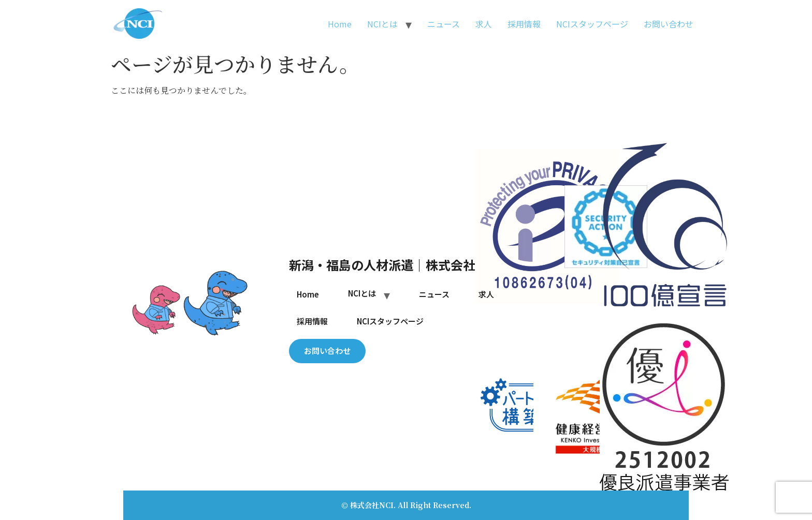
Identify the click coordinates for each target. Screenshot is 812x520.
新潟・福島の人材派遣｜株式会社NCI (393, 265)
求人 (484, 24)
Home (340, 24)
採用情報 (524, 24)
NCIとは (382, 24)
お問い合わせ (669, 24)
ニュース (444, 24)
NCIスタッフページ (592, 24)
